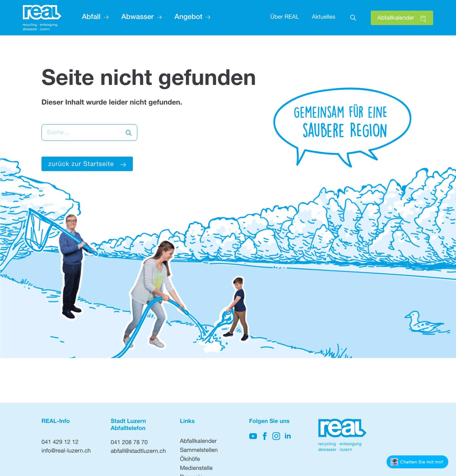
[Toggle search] (353, 18)
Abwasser (138, 18)
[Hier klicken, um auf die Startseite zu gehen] (42, 18)
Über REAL (284, 18)
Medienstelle (196, 469)
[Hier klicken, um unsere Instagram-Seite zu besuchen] (276, 436)
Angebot (188, 18)
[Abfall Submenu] (105, 18)
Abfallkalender (198, 442)
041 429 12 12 (60, 443)
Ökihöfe (190, 460)
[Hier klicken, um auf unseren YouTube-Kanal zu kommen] (253, 436)
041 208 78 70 (129, 443)
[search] (129, 133)
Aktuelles (324, 18)
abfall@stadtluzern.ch (138, 452)
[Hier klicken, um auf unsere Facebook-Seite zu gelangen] (265, 436)
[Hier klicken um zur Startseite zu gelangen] (87, 164)
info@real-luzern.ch (66, 452)
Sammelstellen (199, 451)
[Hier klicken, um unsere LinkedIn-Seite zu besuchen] (288, 436)
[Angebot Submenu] (206, 18)
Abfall (91, 18)
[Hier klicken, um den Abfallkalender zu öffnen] (402, 18)
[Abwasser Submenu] (158, 18)
